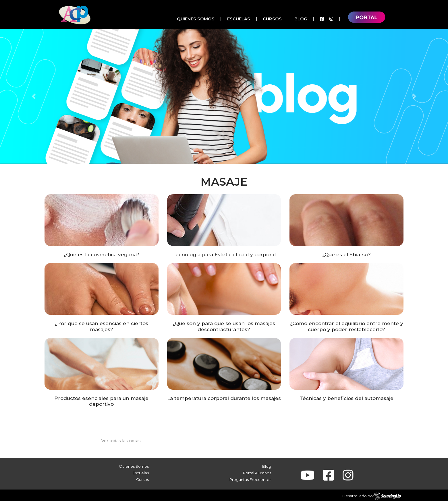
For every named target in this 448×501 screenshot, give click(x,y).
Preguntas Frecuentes (250, 479)
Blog (301, 19)
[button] (34, 96)
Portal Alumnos (257, 473)
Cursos (272, 19)
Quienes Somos (196, 19)
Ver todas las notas (121, 441)
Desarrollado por (372, 496)
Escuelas (239, 19)
